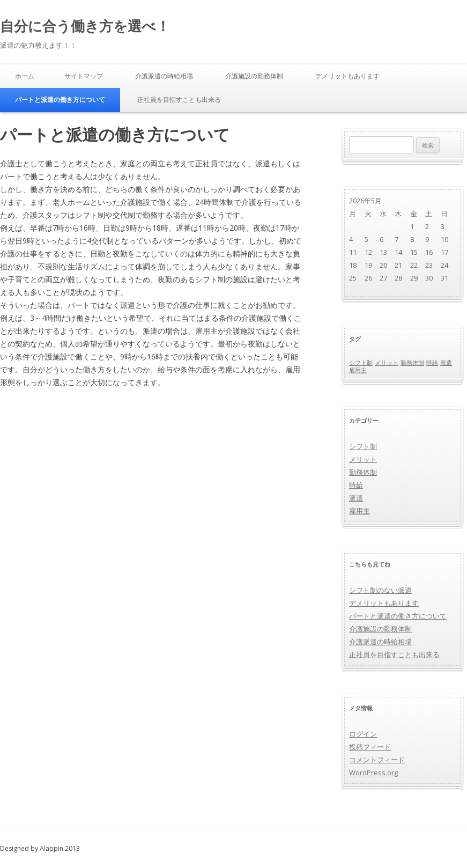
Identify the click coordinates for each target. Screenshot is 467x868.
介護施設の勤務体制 (254, 76)
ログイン (363, 734)
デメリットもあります (347, 76)
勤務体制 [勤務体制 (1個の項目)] (412, 363)
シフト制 (363, 446)
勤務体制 (363, 472)
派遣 (356, 498)
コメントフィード (377, 760)
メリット (363, 459)
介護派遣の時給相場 (164, 76)
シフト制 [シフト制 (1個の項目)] (361, 363)
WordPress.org (373, 773)
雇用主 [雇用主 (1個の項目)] (358, 370)
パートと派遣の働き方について (60, 100)
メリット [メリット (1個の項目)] (387, 363)
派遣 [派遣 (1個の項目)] (446, 363)
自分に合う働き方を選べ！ (85, 26)
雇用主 (359, 511)
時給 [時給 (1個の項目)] (432, 363)
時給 (356, 485)
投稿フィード (370, 747)
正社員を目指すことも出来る (179, 100)
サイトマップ (84, 76)
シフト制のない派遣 (380, 590)
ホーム (25, 76)
